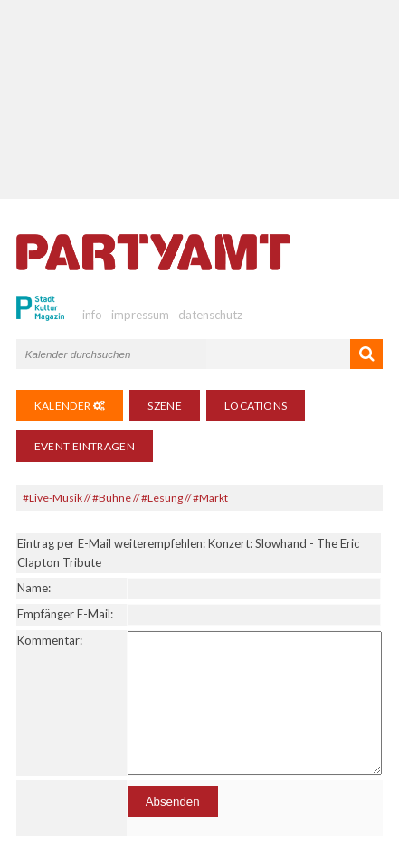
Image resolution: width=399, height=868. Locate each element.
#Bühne (112, 498)
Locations (256, 406)
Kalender (70, 406)
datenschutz (210, 315)
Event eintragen (85, 446)
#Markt (210, 498)
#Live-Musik (52, 498)
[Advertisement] (199, 99)
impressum (140, 315)
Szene (165, 406)
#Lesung (162, 498)
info (92, 315)
